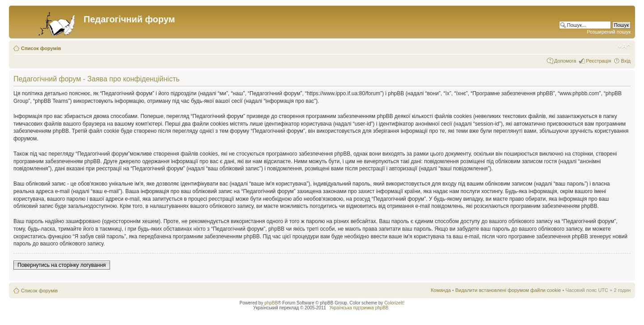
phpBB (271, 303)
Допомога (565, 61)
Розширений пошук (609, 32)
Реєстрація (598, 61)
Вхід (626, 61)
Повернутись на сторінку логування (62, 265)
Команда (441, 290)
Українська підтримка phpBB (359, 308)
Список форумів (41, 48)
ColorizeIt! (394, 303)
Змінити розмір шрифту (624, 46)
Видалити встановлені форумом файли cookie (508, 290)
